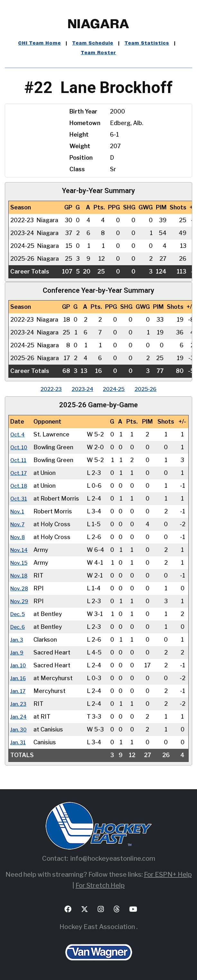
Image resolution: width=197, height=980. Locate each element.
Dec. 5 (19, 614)
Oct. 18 (20, 486)
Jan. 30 (20, 729)
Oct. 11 (20, 460)
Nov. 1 (18, 511)
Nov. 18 (20, 575)
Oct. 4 (19, 434)
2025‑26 (153, 389)
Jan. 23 (19, 704)
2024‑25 (116, 389)
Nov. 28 (21, 588)
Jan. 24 (20, 717)
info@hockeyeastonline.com (113, 858)
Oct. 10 (20, 447)
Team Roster (99, 53)
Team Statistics (147, 43)
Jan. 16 (19, 678)
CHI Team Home (40, 43)
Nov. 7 (19, 524)
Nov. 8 (19, 537)
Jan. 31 (19, 742)
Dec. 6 (19, 627)
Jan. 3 (18, 640)
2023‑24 (80, 389)
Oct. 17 (20, 473)
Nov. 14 (20, 550)
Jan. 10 (19, 665)
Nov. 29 (21, 601)
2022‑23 (43, 389)
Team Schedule (93, 43)
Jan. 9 (18, 652)
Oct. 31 (20, 498)
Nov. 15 (20, 563)
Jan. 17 (19, 691)
